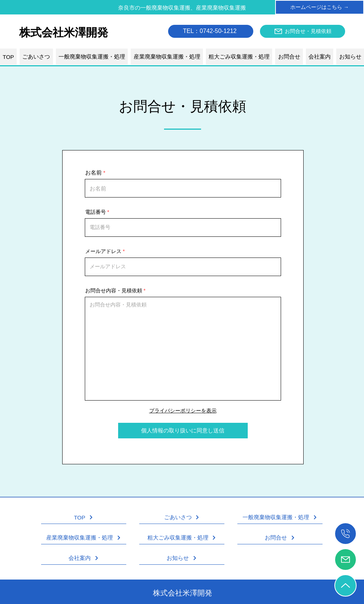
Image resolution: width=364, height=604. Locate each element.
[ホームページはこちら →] (320, 7)
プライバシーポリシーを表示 (183, 411)
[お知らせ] (182, 558)
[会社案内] (84, 558)
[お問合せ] (280, 538)
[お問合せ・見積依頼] (303, 31)
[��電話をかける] (345, 534)
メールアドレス (103, 251)
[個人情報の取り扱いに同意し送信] (183, 431)
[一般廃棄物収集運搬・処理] (280, 517)
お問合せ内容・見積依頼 (114, 291)
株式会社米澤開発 (183, 593)
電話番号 (96, 212)
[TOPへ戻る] (345, 585)
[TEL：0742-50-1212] (211, 31)
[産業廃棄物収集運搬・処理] (84, 538)
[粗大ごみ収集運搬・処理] (182, 538)
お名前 (93, 172)
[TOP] (84, 517)
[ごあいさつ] (182, 517)
